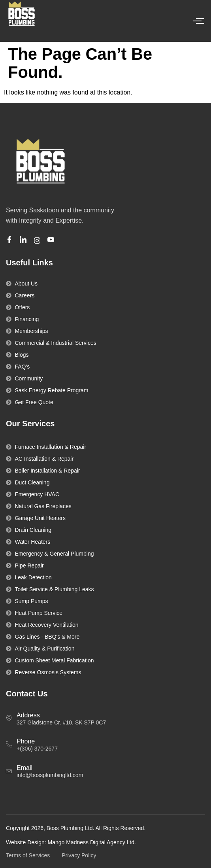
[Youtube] (52, 240)
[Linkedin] (24, 240)
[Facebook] (10, 240)
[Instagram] (38, 240)
